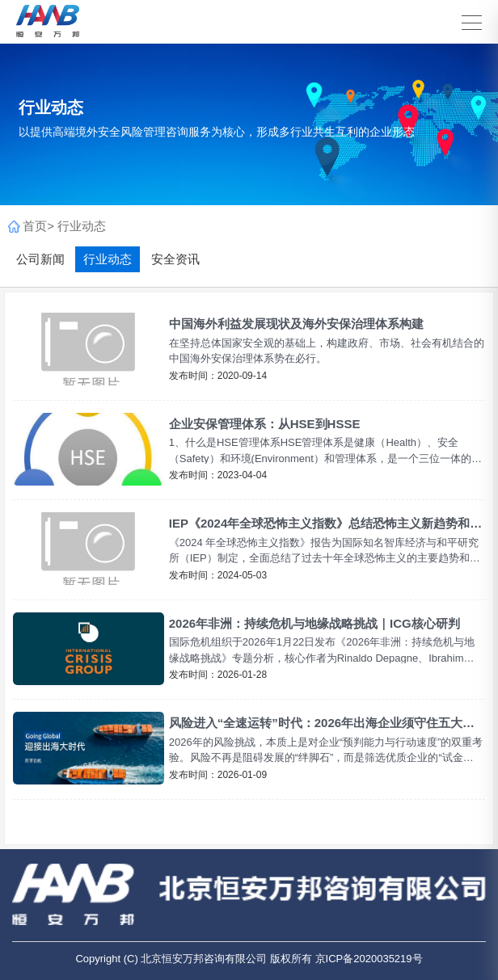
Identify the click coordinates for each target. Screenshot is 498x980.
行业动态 (82, 226)
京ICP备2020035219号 (369, 959)
